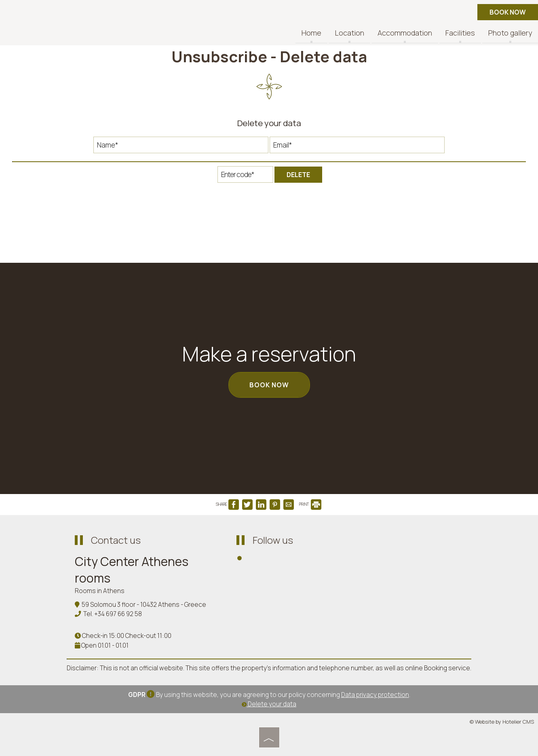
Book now (508, 12)
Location (349, 33)
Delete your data (269, 704)
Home (311, 33)
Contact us (116, 540)
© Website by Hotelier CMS (502, 722)
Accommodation (405, 33)
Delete (298, 175)
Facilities (460, 33)
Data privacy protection (375, 695)
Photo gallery (510, 33)
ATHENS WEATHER (410, 562)
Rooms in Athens (100, 591)
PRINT (310, 504)
